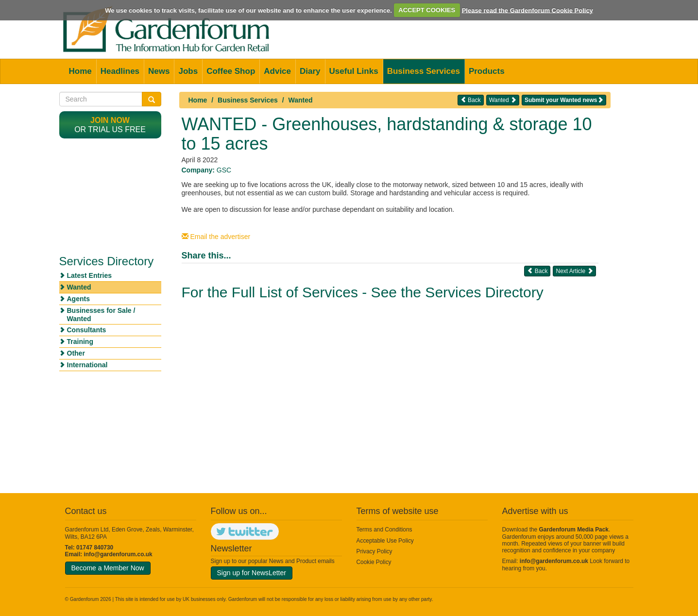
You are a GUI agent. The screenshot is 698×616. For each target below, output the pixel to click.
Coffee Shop (231, 71)
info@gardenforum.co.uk (118, 554)
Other (76, 353)
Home (80, 71)
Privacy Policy (375, 551)
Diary (310, 71)
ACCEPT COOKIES (427, 10)
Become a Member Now (108, 568)
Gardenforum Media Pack (574, 530)
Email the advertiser (216, 237)
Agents (78, 299)
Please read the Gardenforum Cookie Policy (528, 10)
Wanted (301, 100)
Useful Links (354, 71)
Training (80, 342)
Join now (110, 120)
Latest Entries (90, 275)
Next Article (574, 271)
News (159, 71)
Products (487, 71)
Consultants (87, 330)
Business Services (424, 71)
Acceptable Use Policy (385, 541)
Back (471, 100)
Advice (277, 71)
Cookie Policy (374, 562)
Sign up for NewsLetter (252, 573)
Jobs (188, 71)
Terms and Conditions (384, 530)
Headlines (120, 71)
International (87, 365)
